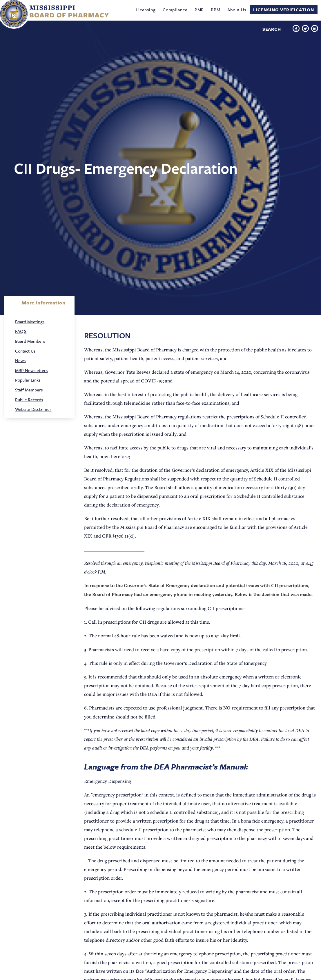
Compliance (175, 10)
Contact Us (25, 351)
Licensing (146, 10)
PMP (199, 10)
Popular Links (28, 380)
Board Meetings (30, 322)
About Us (237, 10)
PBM (216, 10)
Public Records (29, 400)
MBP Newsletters (31, 370)
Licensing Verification (284, 10)
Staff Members (29, 390)
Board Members (30, 341)
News (20, 360)
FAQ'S (21, 331)
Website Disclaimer (33, 409)
